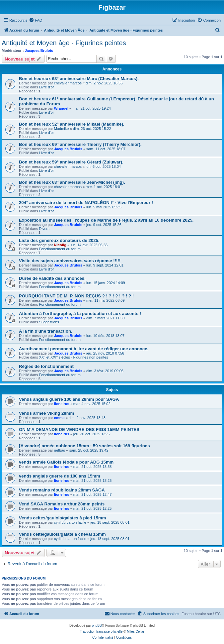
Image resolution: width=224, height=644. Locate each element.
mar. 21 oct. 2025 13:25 (93, 481)
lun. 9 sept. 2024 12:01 (105, 265)
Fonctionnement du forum (60, 249)
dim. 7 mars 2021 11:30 (106, 318)
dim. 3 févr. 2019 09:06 (105, 371)
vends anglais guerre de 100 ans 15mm (60, 476)
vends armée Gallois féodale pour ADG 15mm (66, 462)
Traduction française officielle (101, 632)
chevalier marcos (68, 83)
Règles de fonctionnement (46, 366)
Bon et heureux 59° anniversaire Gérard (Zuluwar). (71, 162)
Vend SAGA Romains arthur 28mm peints (62, 504)
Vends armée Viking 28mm (46, 413)
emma (59, 418)
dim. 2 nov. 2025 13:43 (87, 418)
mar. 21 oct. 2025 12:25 (93, 508)
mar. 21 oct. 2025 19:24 (92, 108)
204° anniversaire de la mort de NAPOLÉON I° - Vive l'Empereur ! (86, 203)
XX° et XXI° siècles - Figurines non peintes (74, 357)
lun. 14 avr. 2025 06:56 (89, 245)
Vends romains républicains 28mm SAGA (62, 490)
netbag (60, 450)
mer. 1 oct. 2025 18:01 (104, 187)
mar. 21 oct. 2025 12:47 (93, 494)
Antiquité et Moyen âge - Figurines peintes (64, 43)
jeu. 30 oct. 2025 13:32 (92, 434)
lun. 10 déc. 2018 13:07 (105, 336)
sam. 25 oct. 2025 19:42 (89, 450)
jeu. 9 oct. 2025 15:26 (104, 225)
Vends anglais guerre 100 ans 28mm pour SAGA (69, 399)
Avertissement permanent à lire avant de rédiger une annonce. (84, 349)
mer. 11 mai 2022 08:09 (106, 300)
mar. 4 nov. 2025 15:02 (92, 404)
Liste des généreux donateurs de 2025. (59, 240)
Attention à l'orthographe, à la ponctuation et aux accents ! (80, 314)
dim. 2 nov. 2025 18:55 (104, 83)
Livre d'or (47, 87)
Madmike (62, 129)
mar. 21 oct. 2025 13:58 (93, 467)
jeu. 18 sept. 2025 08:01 (110, 522)
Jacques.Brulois (39, 51)
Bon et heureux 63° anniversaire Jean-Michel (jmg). (72, 182)
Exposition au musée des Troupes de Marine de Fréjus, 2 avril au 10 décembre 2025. (106, 220)
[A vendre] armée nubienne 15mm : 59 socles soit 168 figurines (84, 446)
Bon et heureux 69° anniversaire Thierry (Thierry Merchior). (80, 144)
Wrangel (61, 108)
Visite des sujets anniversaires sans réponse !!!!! (70, 261)
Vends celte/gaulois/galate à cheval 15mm (62, 534)
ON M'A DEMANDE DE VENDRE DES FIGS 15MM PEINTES (79, 429)
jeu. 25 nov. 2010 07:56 (105, 353)
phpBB (97, 626)
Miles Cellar (135, 632)
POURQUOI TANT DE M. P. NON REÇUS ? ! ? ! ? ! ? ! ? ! (76, 296)
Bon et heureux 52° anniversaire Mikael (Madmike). (72, 124)
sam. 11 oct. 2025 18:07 (106, 149)
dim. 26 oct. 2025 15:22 (92, 129)
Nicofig (60, 245)
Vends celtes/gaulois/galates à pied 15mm (62, 518)
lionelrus (62, 404)
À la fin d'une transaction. (46, 331)
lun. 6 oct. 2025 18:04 (103, 166)
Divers (44, 229)
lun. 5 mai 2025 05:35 (104, 207)
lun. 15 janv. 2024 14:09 (106, 283)
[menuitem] (36, 20)
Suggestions (49, 322)
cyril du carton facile (70, 522)
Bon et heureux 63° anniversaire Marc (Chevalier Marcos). (79, 79)
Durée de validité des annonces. (52, 278)
